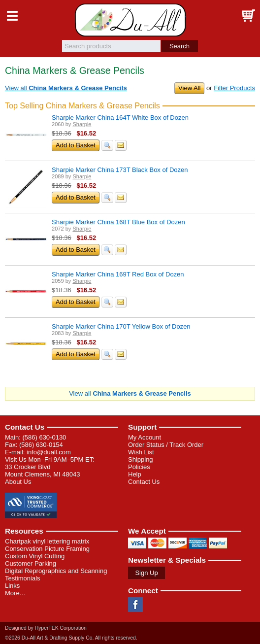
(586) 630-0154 (41, 445)
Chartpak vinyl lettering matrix (47, 541)
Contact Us (25, 427)
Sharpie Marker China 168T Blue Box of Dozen (118, 222)
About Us (18, 482)
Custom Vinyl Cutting (35, 556)
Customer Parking (31, 563)
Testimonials (23, 578)
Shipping (141, 459)
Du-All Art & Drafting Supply (130, 20)
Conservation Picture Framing (47, 549)
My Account (145, 437)
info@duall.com (49, 452)
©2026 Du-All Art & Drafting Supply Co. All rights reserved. (71, 638)
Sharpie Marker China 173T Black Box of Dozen (120, 170)
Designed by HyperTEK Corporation (46, 628)
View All (189, 88)
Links (12, 586)
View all (66, 88)
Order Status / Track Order (166, 445)
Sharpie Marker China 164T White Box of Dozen (120, 118)
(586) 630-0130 (44, 437)
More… (16, 593)
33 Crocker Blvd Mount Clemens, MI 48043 (42, 471)
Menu (12, 16)
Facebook (135, 605)
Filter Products (234, 88)
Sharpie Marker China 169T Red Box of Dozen (118, 274)
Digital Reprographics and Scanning (56, 571)
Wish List (141, 452)
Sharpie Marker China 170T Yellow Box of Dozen (121, 326)
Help (135, 474)
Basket (248, 16)
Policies (139, 467)
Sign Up (146, 573)
